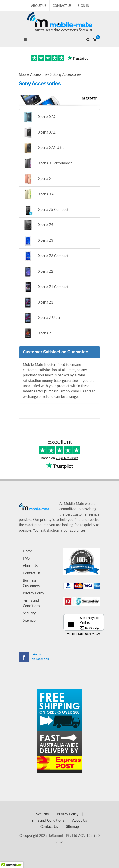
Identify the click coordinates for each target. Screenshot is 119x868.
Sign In (84, 6)
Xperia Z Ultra (41, 318)
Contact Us (62, 6)
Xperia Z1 (38, 303)
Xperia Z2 (38, 272)
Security (29, 613)
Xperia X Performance (48, 163)
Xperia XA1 (39, 133)
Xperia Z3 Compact (46, 256)
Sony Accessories (68, 74)
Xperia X (37, 179)
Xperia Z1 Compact (46, 287)
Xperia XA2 (39, 117)
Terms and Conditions (31, 603)
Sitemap (29, 620)
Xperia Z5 (38, 225)
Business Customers (31, 583)
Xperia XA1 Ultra (44, 148)
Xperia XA (38, 194)
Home (28, 551)
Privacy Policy (34, 593)
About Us (39, 6)
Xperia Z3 (38, 241)
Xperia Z (37, 333)
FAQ (26, 558)
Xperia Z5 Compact (46, 210)
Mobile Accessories (34, 74)
